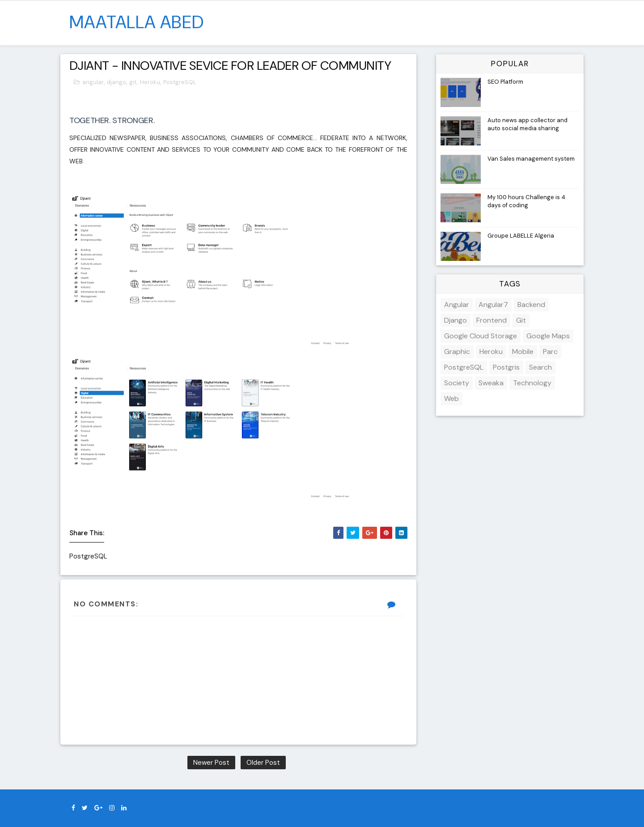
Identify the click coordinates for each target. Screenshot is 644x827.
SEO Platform (505, 82)
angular (93, 82)
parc (550, 352)
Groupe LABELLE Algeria (521, 236)
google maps (548, 336)
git (133, 82)
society (457, 383)
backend (531, 305)
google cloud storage (481, 336)
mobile (523, 352)
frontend (491, 320)
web (451, 399)
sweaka (491, 383)
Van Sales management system (531, 159)
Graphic (457, 352)
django (117, 82)
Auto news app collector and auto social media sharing (527, 124)
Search (540, 367)
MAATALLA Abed (137, 22)
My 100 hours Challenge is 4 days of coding (526, 201)
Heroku (150, 82)
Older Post (263, 763)
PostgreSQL (180, 82)
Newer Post (211, 763)
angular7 (493, 305)
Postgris (506, 367)
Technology (532, 383)
